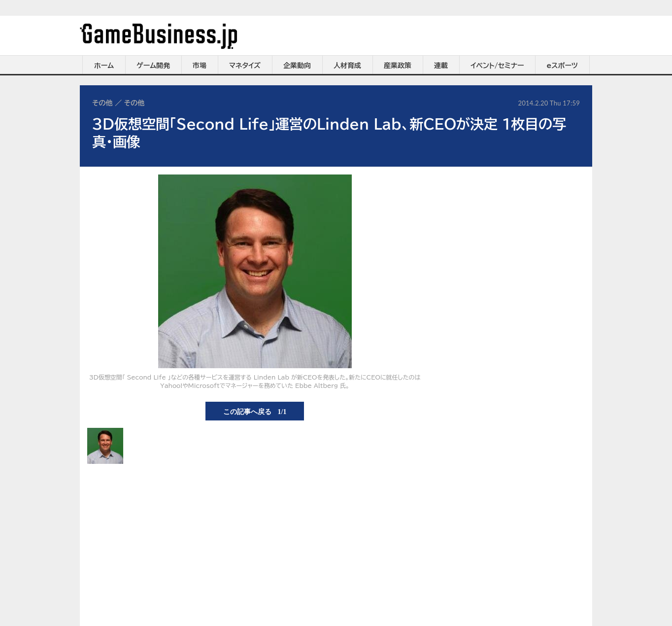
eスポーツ (562, 66)
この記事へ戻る (255, 411)
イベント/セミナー (497, 66)
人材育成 (347, 66)
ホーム (104, 66)
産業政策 (398, 66)
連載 (441, 66)
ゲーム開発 (153, 66)
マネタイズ (245, 66)
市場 (200, 66)
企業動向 (297, 66)
